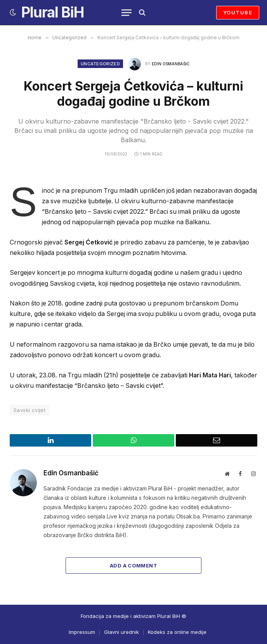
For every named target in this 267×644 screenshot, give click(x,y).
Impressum (82, 632)
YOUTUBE (238, 12)
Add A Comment (133, 565)
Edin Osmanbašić (171, 64)
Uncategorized (100, 64)
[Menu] (127, 13)
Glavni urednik (121, 632)
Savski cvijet (29, 410)
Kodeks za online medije (177, 632)
